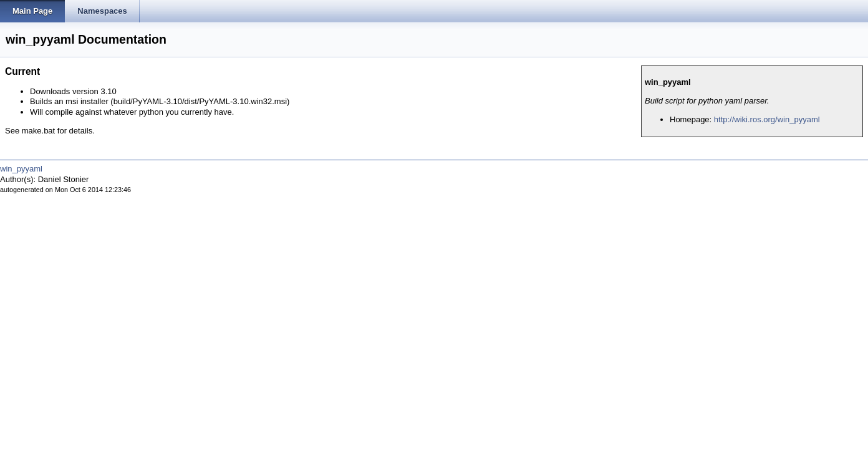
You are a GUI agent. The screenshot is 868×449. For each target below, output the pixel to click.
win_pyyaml (21, 169)
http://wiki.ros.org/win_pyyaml (767, 119)
